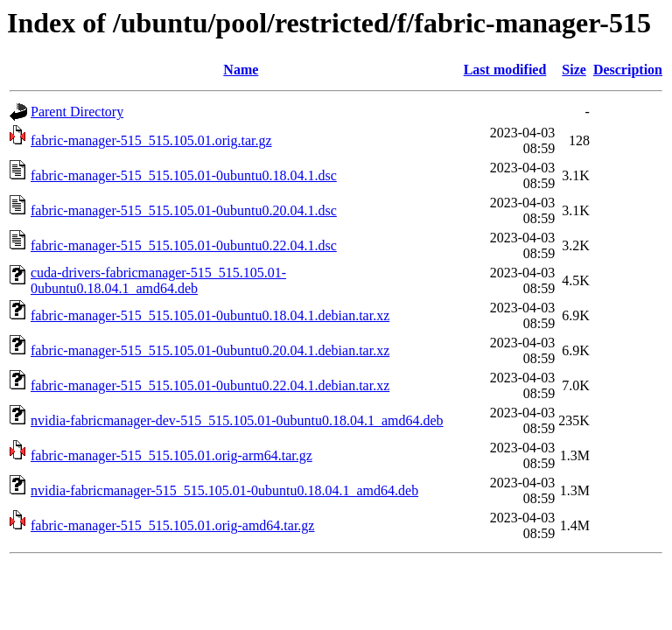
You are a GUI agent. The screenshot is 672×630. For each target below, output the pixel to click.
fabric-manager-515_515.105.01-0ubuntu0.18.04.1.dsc (184, 175)
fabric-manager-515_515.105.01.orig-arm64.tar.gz (171, 455)
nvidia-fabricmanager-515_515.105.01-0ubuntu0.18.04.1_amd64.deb (224, 490)
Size (574, 70)
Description (628, 70)
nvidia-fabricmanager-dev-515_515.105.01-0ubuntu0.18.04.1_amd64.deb (237, 420)
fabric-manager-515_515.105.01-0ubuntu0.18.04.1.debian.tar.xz (210, 315)
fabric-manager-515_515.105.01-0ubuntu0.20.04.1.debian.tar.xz (210, 350)
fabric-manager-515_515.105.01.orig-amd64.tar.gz (172, 525)
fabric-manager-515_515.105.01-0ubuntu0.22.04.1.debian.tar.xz (210, 385)
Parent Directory (77, 112)
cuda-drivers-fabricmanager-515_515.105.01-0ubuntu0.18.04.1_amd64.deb (158, 280)
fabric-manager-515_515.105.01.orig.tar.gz (151, 140)
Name (241, 70)
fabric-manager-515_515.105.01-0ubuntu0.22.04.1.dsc (184, 245)
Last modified (505, 70)
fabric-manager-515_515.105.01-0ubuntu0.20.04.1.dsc (184, 210)
